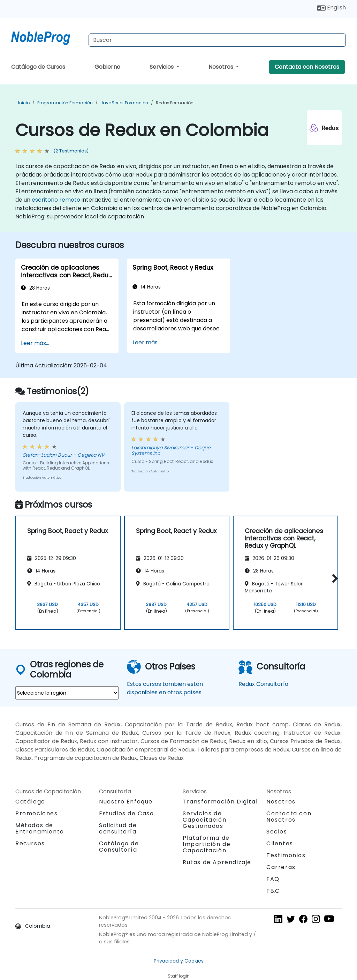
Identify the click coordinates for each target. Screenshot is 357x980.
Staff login (179, 976)
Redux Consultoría (263, 684)
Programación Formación (65, 103)
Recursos (30, 843)
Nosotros (222, 67)
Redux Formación (175, 103)
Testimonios (286, 855)
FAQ (273, 879)
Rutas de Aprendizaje (217, 862)
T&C (273, 891)
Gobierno (107, 67)
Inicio (24, 103)
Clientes (280, 843)
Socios (277, 832)
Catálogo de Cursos (38, 67)
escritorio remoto (56, 200)
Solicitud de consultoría (118, 829)
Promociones (37, 813)
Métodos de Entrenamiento (40, 828)
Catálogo (30, 802)
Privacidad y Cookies (179, 961)
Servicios (162, 67)
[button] (333, 579)
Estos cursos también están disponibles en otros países (165, 688)
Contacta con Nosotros (307, 67)
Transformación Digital (220, 802)
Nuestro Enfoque (126, 802)
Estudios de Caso (127, 813)
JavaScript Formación (124, 103)
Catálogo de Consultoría (119, 847)
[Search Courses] (217, 40)
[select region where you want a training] (67, 693)
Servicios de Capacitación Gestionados (204, 820)
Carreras (281, 867)
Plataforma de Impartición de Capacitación (207, 844)
